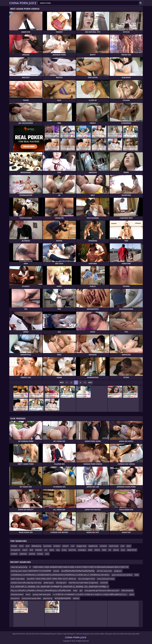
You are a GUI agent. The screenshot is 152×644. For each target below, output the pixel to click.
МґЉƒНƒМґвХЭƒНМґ (63, 598)
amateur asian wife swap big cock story (26, 583)
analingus (82, 550)
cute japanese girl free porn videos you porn (102, 591)
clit (110, 550)
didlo (104, 550)
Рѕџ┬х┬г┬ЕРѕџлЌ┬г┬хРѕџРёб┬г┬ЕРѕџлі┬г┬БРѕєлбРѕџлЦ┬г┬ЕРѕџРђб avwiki (41, 591)
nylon (52, 550)
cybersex (23, 554)
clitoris (97, 550)
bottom (66, 546)
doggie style (81, 546)
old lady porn (61, 583)
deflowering (36, 546)
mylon (25, 550)
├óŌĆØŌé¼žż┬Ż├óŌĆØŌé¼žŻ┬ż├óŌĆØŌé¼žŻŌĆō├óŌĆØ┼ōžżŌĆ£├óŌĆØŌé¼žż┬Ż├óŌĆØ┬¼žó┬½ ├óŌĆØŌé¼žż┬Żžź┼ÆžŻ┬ (60, 575)
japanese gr (48, 598)
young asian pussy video (31, 598)
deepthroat (93, 546)
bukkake (39, 550)
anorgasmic (15, 550)
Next (90, 382)
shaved (56, 571)
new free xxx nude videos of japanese (83, 583)
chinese (14, 546)
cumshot (103, 546)
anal (27, 546)
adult (129, 546)
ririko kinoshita (127, 591)
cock (122, 546)
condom (14, 554)
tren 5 (28, 594)
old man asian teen (104, 571)
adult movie (114, 546)
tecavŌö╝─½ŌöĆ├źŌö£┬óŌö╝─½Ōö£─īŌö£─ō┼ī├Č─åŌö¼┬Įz (51, 579)
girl (81, 591)
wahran (76, 598)
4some (116, 550)
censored (104, 583)
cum (73, 546)
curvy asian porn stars (106, 579)
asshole (32, 554)
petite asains (49, 583)
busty (64, 550)
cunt (47, 554)
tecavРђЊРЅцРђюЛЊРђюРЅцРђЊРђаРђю (78, 571)
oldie (137, 575)
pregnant (118, 571)
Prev (62, 382)
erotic (132, 594)
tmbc (75, 591)
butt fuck (72, 550)
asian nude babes (18, 579)
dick (31, 550)
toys (58, 550)
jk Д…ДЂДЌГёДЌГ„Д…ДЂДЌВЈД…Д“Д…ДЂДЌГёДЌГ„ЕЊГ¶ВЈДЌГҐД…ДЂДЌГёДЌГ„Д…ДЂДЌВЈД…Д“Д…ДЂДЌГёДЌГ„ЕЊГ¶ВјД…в (60, 587)
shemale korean (17, 594)
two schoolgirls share (87, 579)
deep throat (132, 550)
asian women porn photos (122, 575)
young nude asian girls (42, 594)
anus (123, 550)
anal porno (15, 598)
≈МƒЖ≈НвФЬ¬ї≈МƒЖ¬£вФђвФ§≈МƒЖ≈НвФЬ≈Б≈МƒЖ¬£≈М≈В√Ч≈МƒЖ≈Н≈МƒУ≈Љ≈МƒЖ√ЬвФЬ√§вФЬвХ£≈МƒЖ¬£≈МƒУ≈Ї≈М (81, 567)
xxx (46, 550)
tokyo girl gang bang (19, 567)
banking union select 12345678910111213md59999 (31, 571)
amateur (57, 546)
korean (40, 554)
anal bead (47, 546)
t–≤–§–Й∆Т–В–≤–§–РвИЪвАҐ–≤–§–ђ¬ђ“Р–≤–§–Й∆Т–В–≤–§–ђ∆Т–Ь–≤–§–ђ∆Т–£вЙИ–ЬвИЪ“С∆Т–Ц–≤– (90, 594)
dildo (90, 550)
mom (21, 546)
